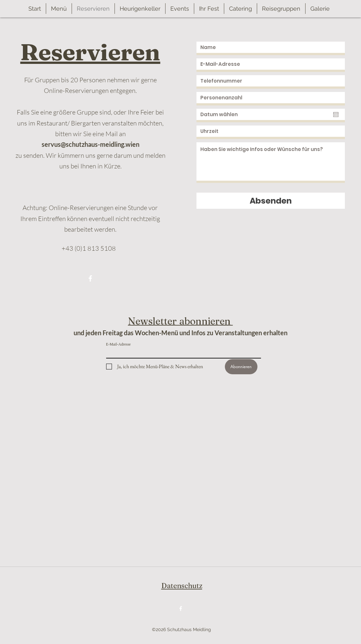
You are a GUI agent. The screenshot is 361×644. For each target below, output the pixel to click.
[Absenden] (271, 201)
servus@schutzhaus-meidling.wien (90, 144)
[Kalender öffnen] (336, 115)
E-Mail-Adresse (119, 344)
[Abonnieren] (241, 367)
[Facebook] (90, 278)
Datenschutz (182, 586)
